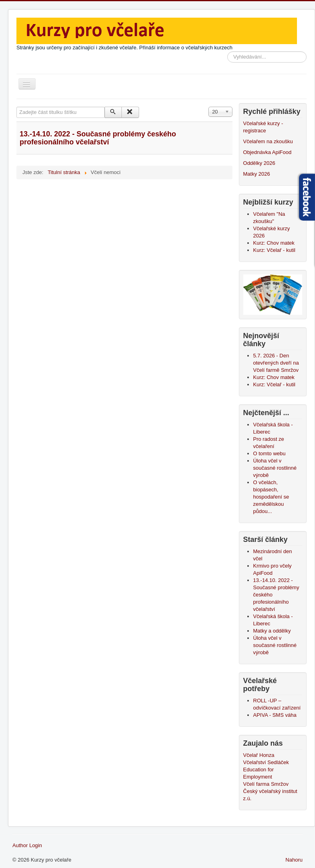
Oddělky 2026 (259, 163)
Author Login (27, 845)
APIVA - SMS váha (275, 715)
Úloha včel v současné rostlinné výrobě (275, 645)
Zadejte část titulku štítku (17, 107)
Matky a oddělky (272, 631)
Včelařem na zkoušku (268, 141)
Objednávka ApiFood (268, 152)
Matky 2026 (257, 174)
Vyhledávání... (227, 52)
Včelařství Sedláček (266, 762)
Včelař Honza (259, 755)
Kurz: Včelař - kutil (274, 250)
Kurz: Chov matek (274, 243)
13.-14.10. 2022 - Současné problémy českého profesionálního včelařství (98, 138)
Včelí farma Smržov (266, 784)
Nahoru (294, 860)
